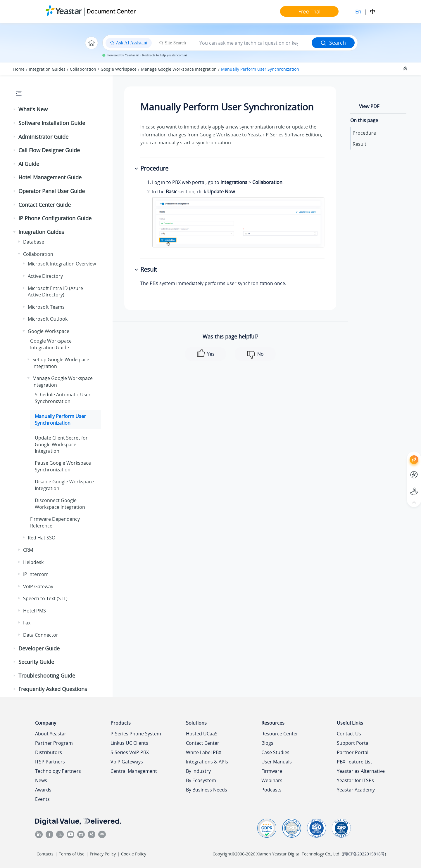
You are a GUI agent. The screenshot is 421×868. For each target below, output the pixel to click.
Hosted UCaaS (202, 734)
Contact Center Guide (45, 205)
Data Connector (41, 635)
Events (42, 799)
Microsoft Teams (46, 307)
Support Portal (353, 743)
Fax (27, 623)
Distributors (49, 752)
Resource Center (280, 734)
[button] (15, 110)
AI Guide (29, 164)
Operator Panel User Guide (52, 191)
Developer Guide (39, 648)
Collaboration (83, 69)
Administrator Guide (43, 137)
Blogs (267, 743)
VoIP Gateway (38, 586)
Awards (43, 790)
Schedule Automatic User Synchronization (63, 398)
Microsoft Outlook (48, 319)
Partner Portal (353, 752)
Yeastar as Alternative (361, 771)
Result (359, 144)
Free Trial (309, 11)
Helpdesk (33, 562)
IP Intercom (36, 574)
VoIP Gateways (127, 762)
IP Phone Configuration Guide (55, 218)
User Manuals (277, 762)
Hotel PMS (34, 611)
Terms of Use (72, 854)
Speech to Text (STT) (45, 598)
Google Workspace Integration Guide (51, 344)
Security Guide (36, 662)
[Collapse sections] (406, 69)
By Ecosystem (201, 780)
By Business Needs (207, 790)
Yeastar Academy (356, 790)
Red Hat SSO (42, 538)
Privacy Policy (103, 854)
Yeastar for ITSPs (355, 780)
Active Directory (45, 276)
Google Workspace (119, 69)
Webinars (272, 780)
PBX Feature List (354, 762)
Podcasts (271, 790)
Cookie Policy (134, 854)
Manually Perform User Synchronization (260, 69)
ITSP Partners (50, 762)
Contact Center (203, 743)
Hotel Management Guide (50, 177)
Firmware (272, 771)
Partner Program (54, 743)
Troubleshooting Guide (47, 676)
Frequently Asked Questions (53, 689)
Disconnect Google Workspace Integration (60, 504)
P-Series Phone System (136, 734)
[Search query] (253, 43)
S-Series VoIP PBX (130, 752)
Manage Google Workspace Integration (179, 69)
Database (34, 242)
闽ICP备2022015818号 (364, 854)
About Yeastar (51, 734)
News (41, 780)
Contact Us (349, 734)
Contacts (45, 854)
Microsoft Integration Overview (62, 264)
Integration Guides (47, 69)
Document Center (111, 11)
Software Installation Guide (52, 123)
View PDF (369, 106)
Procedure (364, 133)
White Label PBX (204, 752)
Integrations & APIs (207, 762)
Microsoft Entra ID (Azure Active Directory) (55, 291)
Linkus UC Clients (129, 743)
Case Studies (275, 752)
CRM (28, 550)
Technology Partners (58, 771)
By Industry (198, 771)
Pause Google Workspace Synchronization (63, 466)
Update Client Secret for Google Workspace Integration (61, 444)
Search (333, 43)
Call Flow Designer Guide (49, 150)
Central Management (134, 771)
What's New (33, 109)
